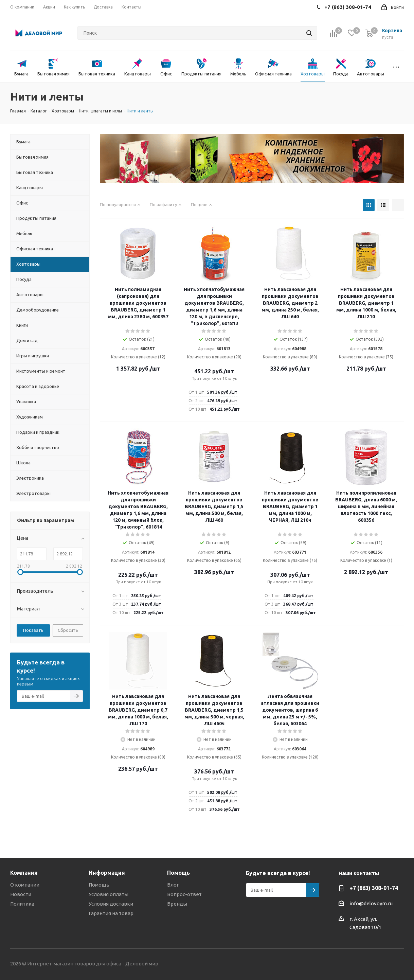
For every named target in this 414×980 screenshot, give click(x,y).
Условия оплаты (109, 894)
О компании (25, 885)
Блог (173, 885)
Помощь (99, 885)
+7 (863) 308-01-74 (374, 888)
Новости (21, 894)
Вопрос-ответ (184, 894)
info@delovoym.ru (371, 903)
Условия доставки (111, 904)
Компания (24, 873)
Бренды (177, 904)
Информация (107, 873)
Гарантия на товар (111, 913)
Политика (22, 904)
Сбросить (68, 630)
